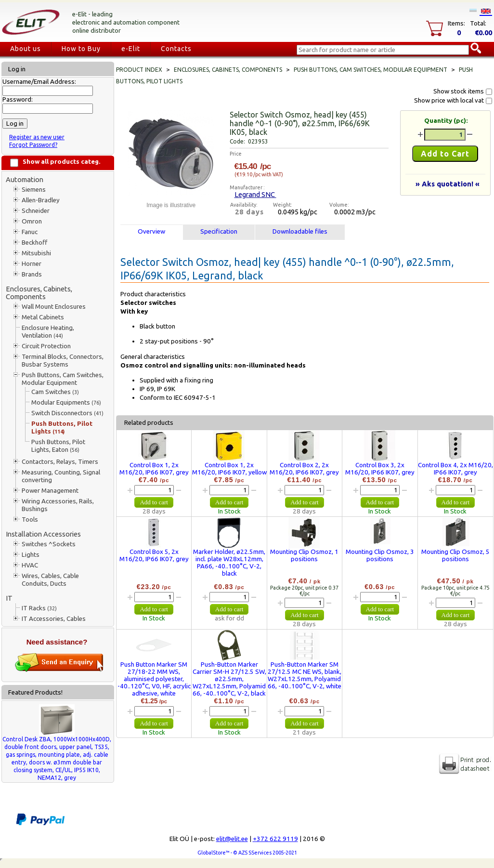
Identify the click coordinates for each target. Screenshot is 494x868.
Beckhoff (34, 243)
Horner (32, 264)
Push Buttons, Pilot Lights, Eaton (58, 446)
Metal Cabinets (43, 317)
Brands (32, 274)
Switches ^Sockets (49, 544)
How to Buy (81, 49)
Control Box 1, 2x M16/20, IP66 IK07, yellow (229, 469)
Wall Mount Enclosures (54, 307)
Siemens (34, 190)
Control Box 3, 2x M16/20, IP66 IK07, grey (380, 469)
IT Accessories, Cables (54, 619)
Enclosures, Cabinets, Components (39, 293)
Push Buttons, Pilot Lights (62, 427)
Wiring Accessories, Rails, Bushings (58, 505)
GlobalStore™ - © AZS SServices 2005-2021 (247, 853)
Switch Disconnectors (67, 413)
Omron (32, 221)
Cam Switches (55, 392)
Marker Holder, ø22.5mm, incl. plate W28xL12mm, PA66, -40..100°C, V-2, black (229, 563)
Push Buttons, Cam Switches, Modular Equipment (63, 379)
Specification (219, 231)
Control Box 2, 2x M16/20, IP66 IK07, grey (304, 469)
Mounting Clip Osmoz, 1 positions (304, 555)
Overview (151, 231)
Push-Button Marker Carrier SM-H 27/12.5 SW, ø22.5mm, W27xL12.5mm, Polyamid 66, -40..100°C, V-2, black (229, 679)
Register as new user (37, 137)
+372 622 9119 (275, 839)
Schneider (36, 211)
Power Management (50, 491)
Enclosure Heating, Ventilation (48, 332)
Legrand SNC (255, 194)
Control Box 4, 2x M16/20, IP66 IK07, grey (455, 469)
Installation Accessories (43, 534)
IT (9, 598)
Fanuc (30, 232)
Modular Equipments (66, 402)
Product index (139, 70)
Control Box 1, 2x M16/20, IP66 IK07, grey (154, 469)
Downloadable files (300, 231)
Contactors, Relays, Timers (60, 462)
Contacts (176, 49)
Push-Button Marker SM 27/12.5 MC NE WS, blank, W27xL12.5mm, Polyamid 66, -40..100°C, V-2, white (305, 675)
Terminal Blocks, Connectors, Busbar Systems (63, 361)
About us (26, 49)
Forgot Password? (33, 145)
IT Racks (39, 608)
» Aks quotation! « (448, 184)
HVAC (30, 565)
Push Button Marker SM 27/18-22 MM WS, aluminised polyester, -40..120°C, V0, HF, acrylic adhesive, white (154, 679)
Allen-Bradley (41, 200)
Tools (30, 519)
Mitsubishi (36, 253)
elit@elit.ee (232, 839)
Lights (31, 555)
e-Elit (131, 49)
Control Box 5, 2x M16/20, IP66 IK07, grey (154, 555)
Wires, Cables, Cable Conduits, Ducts (50, 580)
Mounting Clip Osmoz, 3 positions (380, 555)
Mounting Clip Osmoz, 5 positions (455, 555)
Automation (25, 179)
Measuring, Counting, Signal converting (61, 476)
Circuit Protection (46, 346)
